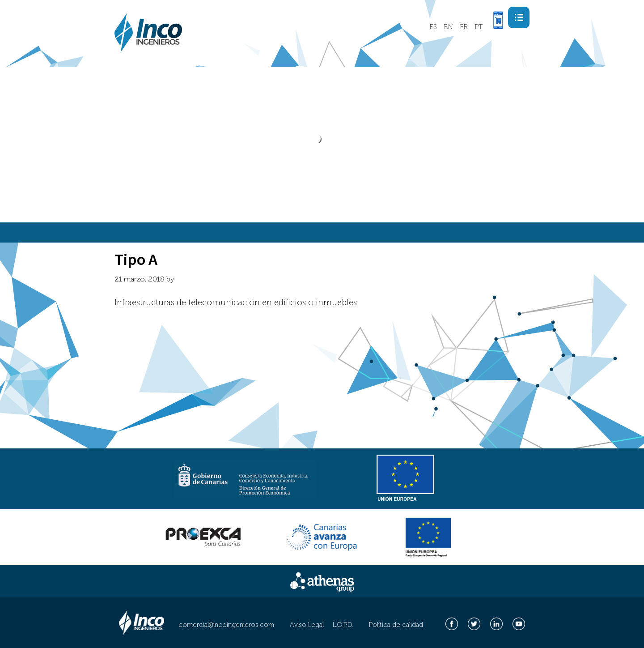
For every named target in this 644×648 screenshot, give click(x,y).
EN (448, 27)
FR (464, 27)
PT (479, 27)
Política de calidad (396, 625)
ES (433, 27)
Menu (525, 13)
